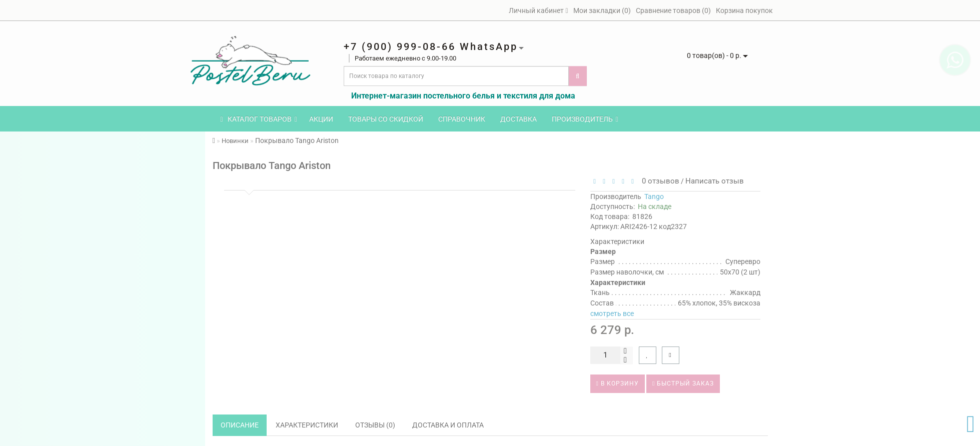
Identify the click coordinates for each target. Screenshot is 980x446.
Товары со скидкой (386, 119)
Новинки (235, 141)
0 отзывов (659, 181)
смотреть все (612, 313)
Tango (654, 196)
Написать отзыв (715, 181)
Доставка (519, 119)
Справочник (462, 119)
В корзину (618, 383)
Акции (321, 119)
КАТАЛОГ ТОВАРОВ (259, 119)
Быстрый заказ (683, 383)
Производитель (585, 119)
